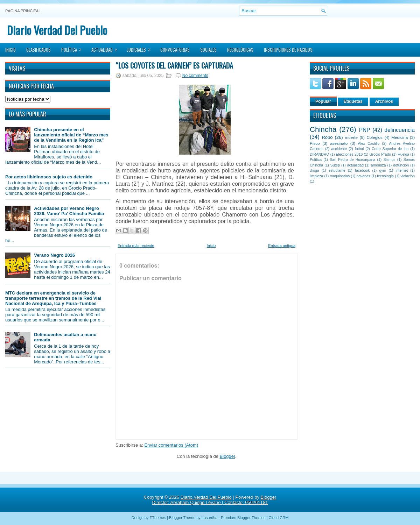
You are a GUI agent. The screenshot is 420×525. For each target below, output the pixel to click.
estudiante (337, 171)
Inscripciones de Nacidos (288, 50)
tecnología (385, 176)
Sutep (335, 165)
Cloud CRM (278, 518)
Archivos (384, 101)
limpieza (316, 176)
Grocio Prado (380, 154)
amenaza (379, 165)
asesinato (339, 143)
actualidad (355, 165)
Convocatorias (175, 50)
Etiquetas (353, 101)
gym (383, 171)
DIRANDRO (319, 154)
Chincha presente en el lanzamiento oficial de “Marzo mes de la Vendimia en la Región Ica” (71, 135)
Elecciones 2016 (349, 154)
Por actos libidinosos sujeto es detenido (49, 177)
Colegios (374, 137)
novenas (363, 176)
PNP (365, 130)
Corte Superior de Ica (390, 149)
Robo (327, 137)
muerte (351, 137)
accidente (339, 149)
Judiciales (141, 48)
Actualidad (107, 48)
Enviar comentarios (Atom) (171, 445)
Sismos (389, 160)
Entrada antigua (282, 246)
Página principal (23, 11)
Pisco (315, 143)
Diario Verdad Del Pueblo (57, 30)
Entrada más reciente (136, 246)
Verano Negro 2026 (54, 255)
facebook (362, 171)
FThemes (158, 518)
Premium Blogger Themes (243, 518)
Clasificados (38, 50)
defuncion (401, 165)
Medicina (400, 137)
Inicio (10, 50)
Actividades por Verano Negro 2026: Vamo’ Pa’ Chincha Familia (69, 211)
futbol (359, 149)
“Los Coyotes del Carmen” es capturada (174, 65)
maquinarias (340, 176)
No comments (195, 76)
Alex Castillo (369, 144)
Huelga (403, 154)
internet (402, 171)
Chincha (323, 129)
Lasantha (209, 518)
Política (74, 48)
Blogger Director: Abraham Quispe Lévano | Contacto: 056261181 (214, 500)
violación (408, 176)
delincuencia (400, 130)
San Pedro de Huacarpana (352, 160)
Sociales (208, 50)
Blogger (227, 456)
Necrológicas (240, 50)
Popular (323, 101)
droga (314, 171)
